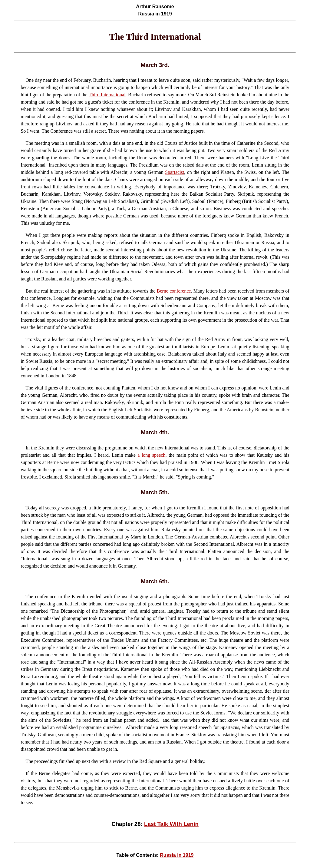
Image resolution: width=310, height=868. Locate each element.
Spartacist (175, 172)
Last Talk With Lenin (171, 824)
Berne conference (174, 291)
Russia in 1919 (177, 855)
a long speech (151, 455)
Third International (107, 95)
